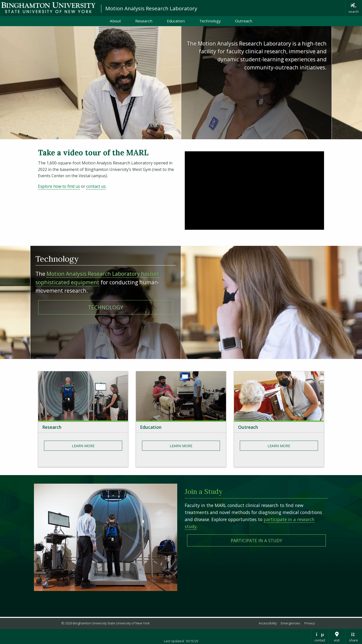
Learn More (83, 446)
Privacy (310, 623)
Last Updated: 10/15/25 (181, 641)
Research (144, 21)
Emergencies (291, 623)
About (115, 21)
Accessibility (268, 623)
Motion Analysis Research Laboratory (151, 8)
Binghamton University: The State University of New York (48, 8)
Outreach (244, 21)
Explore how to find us (59, 186)
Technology (210, 21)
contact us (96, 186)
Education (176, 21)
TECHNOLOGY (106, 307)
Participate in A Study (256, 540)
